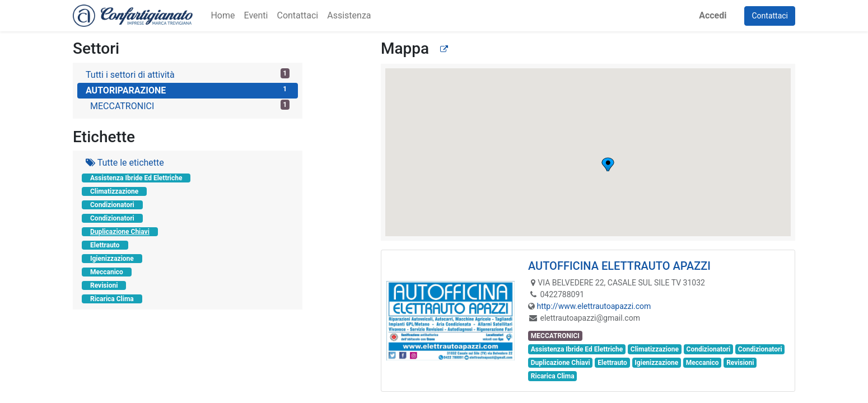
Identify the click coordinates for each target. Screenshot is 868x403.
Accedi (713, 15)
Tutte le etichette (125, 163)
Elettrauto (105, 245)
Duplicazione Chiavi (120, 232)
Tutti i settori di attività (188, 74)
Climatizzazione (114, 191)
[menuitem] (223, 16)
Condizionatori (112, 205)
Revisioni (104, 285)
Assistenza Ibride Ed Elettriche (136, 178)
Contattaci (770, 16)
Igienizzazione (112, 259)
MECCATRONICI (190, 106)
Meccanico (107, 272)
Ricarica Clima (112, 299)
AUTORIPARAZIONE (188, 90)
